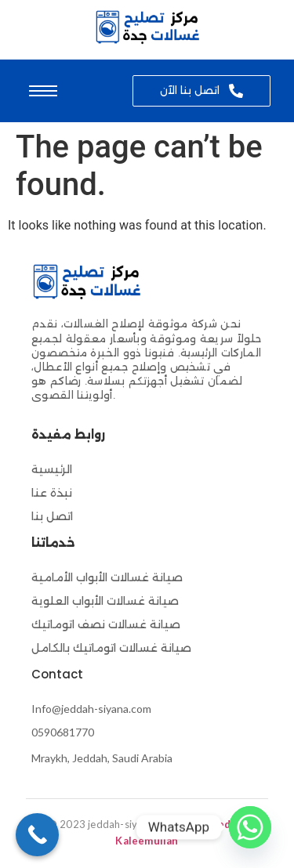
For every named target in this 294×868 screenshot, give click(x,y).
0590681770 (63, 732)
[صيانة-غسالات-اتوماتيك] (147, 27)
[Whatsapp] (250, 827)
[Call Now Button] (37, 835)
